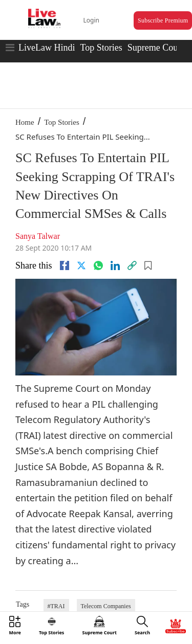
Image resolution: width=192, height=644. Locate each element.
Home (25, 122)
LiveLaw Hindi (47, 48)
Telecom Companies (106, 606)
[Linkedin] (115, 265)
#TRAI (56, 606)
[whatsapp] (98, 265)
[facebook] (65, 265)
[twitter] (81, 265)
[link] (132, 265)
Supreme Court (156, 48)
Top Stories (101, 48)
